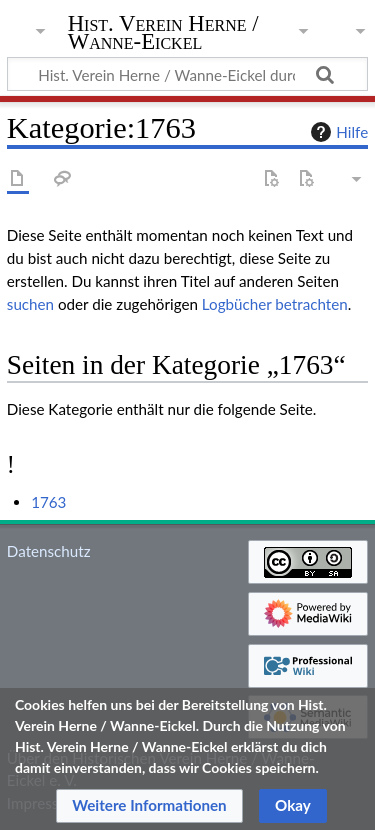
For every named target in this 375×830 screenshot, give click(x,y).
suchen (30, 304)
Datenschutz (49, 551)
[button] (149, 806)
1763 (48, 502)
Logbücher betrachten (275, 304)
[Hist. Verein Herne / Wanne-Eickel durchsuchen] (187, 74)
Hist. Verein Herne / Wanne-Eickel (163, 34)
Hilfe (337, 132)
